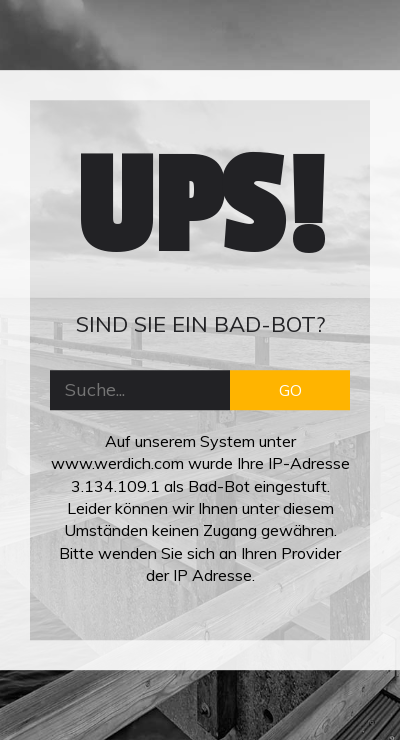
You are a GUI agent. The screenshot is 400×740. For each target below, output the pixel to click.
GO (290, 390)
